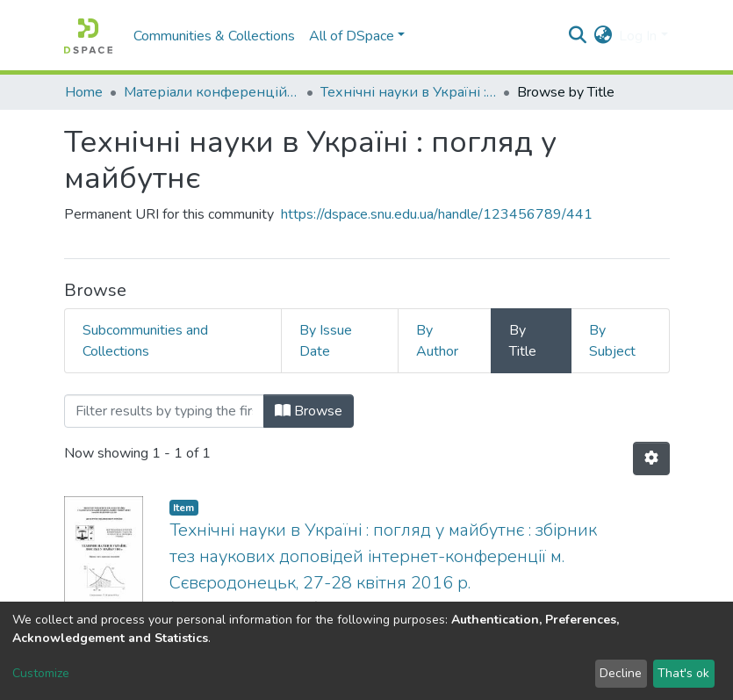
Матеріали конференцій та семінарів (212, 92)
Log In (638, 36)
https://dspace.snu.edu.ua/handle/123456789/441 (437, 214)
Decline (621, 673)
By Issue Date (326, 341)
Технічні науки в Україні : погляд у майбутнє (408, 92)
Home (84, 92)
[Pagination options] (651, 458)
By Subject (612, 341)
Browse (309, 411)
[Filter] (164, 411)
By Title (523, 341)
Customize (41, 673)
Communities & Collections (214, 36)
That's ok (683, 673)
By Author (437, 341)
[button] (603, 36)
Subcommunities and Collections (145, 341)
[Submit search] (577, 36)
